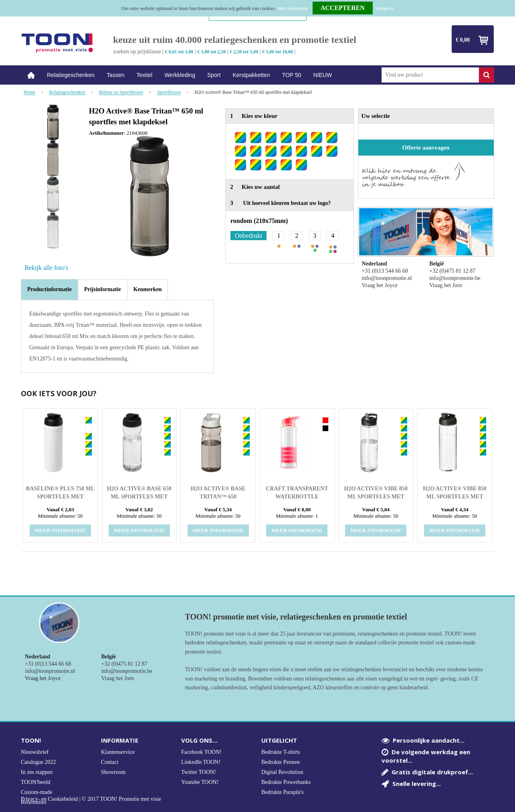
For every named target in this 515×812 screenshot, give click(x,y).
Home (31, 75)
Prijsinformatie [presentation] (103, 289)
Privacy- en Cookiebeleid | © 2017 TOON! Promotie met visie (91, 799)
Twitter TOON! (199, 772)
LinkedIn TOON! (201, 762)
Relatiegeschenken (71, 75)
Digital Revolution (282, 772)
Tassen (115, 75)
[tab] (49, 290)
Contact (110, 762)
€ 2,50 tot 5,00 (244, 52)
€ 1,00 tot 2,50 (211, 52)
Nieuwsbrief (35, 752)
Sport (214, 75)
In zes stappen (37, 772)
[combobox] (430, 75)
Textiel (144, 75)
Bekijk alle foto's (47, 268)
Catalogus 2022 (38, 762)
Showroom (113, 772)
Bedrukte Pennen (281, 762)
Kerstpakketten (251, 75)
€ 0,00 (463, 40)
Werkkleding (180, 75)
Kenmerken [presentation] (148, 289)
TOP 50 (292, 75)
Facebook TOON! (201, 752)
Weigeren (385, 8)
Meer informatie (293, 8)
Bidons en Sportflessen (121, 92)
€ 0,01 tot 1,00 (179, 52)
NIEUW (323, 75)
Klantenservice (118, 752)
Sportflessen (169, 92)
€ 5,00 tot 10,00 (278, 52)
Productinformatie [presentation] (49, 289)
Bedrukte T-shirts (281, 752)
